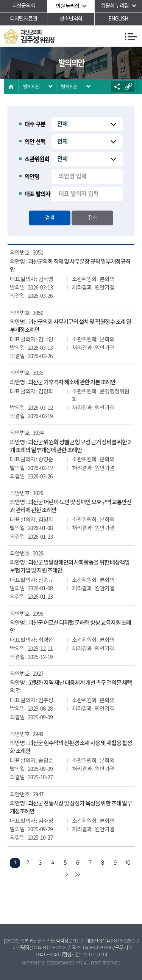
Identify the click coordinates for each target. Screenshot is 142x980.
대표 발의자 (37, 194)
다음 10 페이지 (66, 874)
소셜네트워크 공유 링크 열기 (117, 87)
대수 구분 (35, 124)
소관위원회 (37, 159)
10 (127, 863)
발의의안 (31, 86)
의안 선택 (35, 142)
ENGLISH (118, 19)
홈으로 (11, 87)
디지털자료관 (23, 19)
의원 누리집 (67, 6)
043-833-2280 (119, 941)
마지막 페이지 (77, 874)
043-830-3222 (50, 948)
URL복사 (129, 87)
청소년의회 (71, 19)
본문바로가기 (0, 0)
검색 (50, 218)
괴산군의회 (23, 6)
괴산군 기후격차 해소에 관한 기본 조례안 (72, 382)
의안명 (32, 177)
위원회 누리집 (115, 6)
